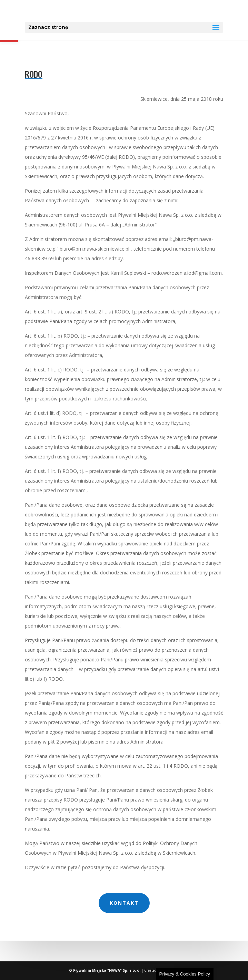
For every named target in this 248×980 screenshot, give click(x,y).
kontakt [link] (124, 903)
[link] (125, 11)
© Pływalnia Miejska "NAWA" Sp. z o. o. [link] (105, 970)
